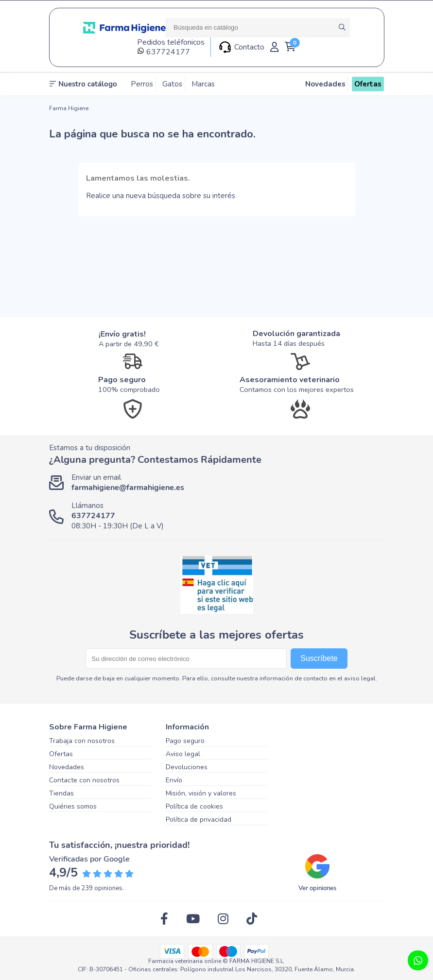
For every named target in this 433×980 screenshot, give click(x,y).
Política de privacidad (199, 819)
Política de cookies (194, 806)
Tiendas (61, 793)
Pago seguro (185, 741)
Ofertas (61, 754)
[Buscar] (258, 28)
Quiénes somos (73, 806)
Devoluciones (187, 767)
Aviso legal (183, 754)
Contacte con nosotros (84, 780)
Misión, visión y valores (201, 793)
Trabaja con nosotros (82, 741)
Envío (174, 780)
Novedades (67, 767)
